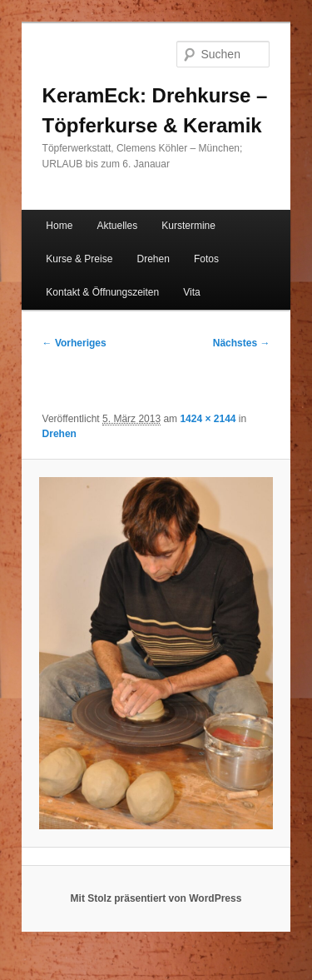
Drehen (153, 259)
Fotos (206, 259)
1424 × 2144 (208, 419)
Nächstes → (242, 343)
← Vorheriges (74, 343)
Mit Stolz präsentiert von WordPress (156, 898)
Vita (191, 292)
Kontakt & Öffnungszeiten (102, 292)
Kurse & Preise (79, 259)
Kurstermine (188, 226)
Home (59, 226)
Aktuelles (117, 226)
